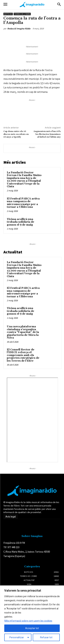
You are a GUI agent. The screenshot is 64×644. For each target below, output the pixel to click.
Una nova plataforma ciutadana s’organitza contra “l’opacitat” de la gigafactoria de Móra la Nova (23, 332)
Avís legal (11, 517)
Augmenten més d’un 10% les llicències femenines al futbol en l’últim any (47, 134)
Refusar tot (46, 637)
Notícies (8, 14)
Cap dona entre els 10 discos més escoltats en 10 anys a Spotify (16, 134)
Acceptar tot (32, 628)
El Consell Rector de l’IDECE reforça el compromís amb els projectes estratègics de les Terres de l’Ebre (23, 355)
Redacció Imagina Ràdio (19, 29)
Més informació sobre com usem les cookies (28, 621)
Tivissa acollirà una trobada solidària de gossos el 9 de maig (20, 222)
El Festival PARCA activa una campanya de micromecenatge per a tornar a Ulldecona (23, 203)
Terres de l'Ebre (22, 14)
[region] (32, 615)
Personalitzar (17, 637)
